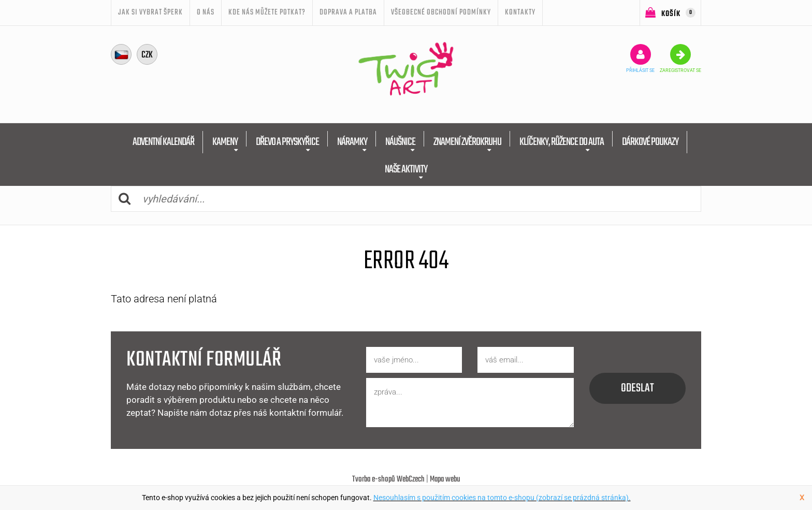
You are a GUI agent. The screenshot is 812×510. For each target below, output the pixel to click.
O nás (206, 12)
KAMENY (225, 142)
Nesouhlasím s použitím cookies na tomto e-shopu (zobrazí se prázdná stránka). (502, 498)
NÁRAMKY (352, 142)
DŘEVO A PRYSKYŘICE (287, 142)
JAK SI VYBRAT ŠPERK (150, 12)
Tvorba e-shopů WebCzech (388, 479)
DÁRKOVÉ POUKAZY (650, 142)
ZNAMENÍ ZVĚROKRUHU (467, 142)
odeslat (637, 388)
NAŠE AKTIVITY (406, 170)
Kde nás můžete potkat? (267, 12)
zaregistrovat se (680, 59)
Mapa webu (445, 479)
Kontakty (520, 12)
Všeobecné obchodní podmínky (441, 12)
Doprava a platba (348, 12)
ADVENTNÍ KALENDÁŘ (163, 142)
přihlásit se (640, 59)
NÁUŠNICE (400, 142)
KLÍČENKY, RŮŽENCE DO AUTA (562, 142)
